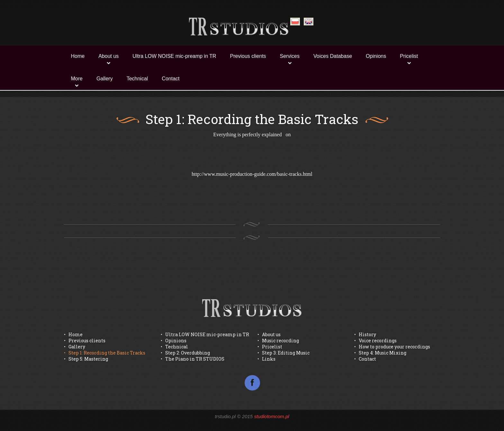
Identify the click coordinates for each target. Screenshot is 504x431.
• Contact (365, 359)
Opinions (376, 56)
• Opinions (174, 341)
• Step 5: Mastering (86, 359)
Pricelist (409, 56)
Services (290, 56)
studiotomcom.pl (271, 416)
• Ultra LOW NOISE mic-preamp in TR (205, 334)
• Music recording (278, 341)
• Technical (174, 347)
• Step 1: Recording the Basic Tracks (105, 353)
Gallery (105, 79)
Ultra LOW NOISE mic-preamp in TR (174, 56)
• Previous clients (85, 341)
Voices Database (333, 56)
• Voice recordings (375, 341)
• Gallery (75, 347)
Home (78, 56)
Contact (171, 79)
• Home (73, 334)
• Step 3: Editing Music (283, 353)
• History (365, 334)
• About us (269, 334)
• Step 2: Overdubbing (185, 353)
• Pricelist (270, 347)
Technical (137, 79)
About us (108, 56)
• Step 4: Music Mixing (380, 353)
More (77, 79)
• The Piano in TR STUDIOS (193, 359)
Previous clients (248, 56)
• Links (266, 359)
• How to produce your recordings (392, 347)
